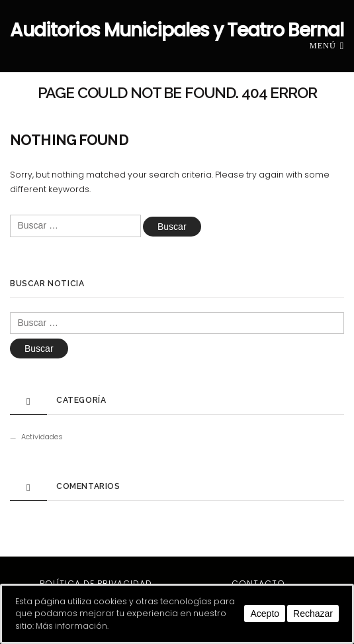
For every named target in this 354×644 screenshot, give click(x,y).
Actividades (42, 437)
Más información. (72, 626)
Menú (327, 45)
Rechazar (313, 614)
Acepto (265, 614)
